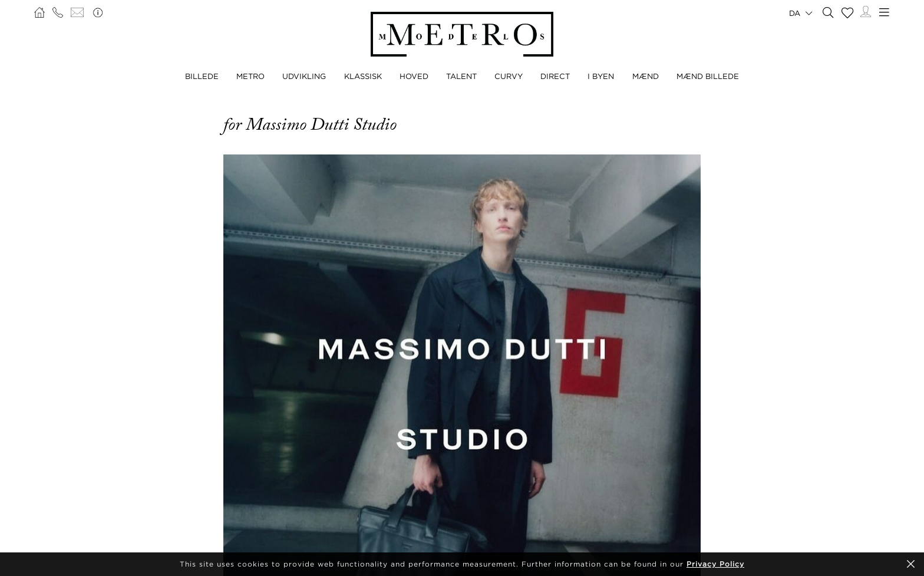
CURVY (509, 76)
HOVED (414, 76)
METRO (250, 76)
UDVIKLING (304, 76)
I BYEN (601, 76)
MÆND (646, 76)
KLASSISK (363, 76)
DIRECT (555, 76)
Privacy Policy (715, 564)
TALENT (461, 76)
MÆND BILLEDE (708, 76)
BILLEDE (202, 76)
